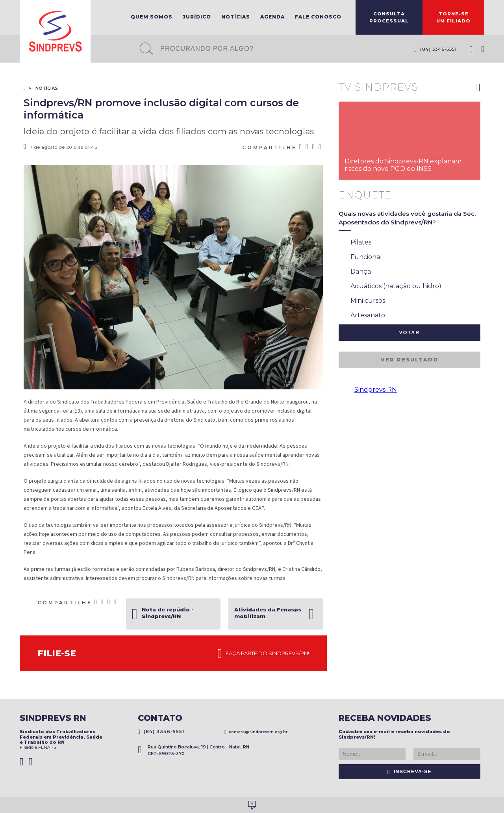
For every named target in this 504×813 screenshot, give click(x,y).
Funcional (360, 257)
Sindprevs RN (376, 390)
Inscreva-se (409, 772)
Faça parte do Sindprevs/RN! (263, 654)
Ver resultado (409, 360)
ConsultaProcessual (389, 17)
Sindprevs (55, 31)
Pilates (355, 243)
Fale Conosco (318, 17)
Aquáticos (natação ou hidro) (390, 287)
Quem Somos (152, 17)
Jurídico (197, 17)
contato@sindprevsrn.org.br (256, 732)
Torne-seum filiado (453, 17)
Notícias (236, 17)
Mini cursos (362, 301)
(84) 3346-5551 (435, 49)
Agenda (272, 17)
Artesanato (362, 316)
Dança (355, 272)
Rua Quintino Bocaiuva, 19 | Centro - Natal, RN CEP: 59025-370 (194, 750)
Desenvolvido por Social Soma (252, 805)
